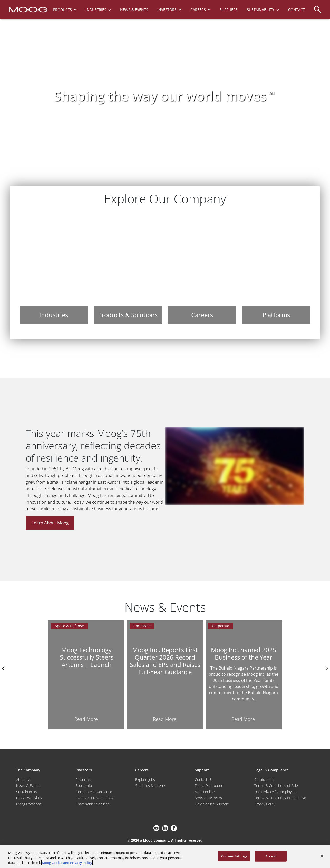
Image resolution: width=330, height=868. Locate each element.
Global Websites (29, 798)
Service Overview (208, 798)
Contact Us (204, 779)
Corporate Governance (94, 792)
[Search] (318, 7)
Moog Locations (29, 804)
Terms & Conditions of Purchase (280, 798)
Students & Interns (151, 786)
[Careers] (202, 269)
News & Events (28, 786)
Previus (4, 668)
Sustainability (27, 792)
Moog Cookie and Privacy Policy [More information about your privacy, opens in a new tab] (67, 863)
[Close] (322, 856)
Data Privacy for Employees (276, 792)
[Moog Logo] (28, 9)
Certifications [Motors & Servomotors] (265, 779)
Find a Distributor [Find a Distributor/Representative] (209, 786)
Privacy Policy (265, 804)
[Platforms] (276, 269)
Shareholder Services (93, 804)
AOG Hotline (205, 792)
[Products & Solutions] (128, 269)
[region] (165, 857)
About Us (24, 779)
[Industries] (54, 269)
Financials (83, 779)
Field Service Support (212, 804)
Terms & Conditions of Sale (276, 786)
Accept (271, 856)
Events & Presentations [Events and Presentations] (95, 798)
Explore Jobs (145, 779)
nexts (326, 668)
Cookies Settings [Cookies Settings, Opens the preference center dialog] (234, 856)
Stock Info (84, 786)
